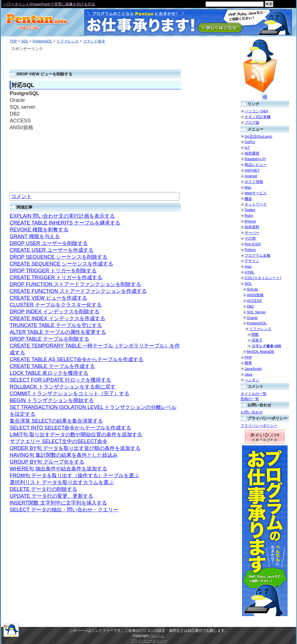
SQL (25, 41)
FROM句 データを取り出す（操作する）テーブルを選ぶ (74, 476)
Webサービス (256, 193)
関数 (255, 335)
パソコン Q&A (256, 111)
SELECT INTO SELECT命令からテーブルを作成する (70, 428)
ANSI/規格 (255, 295)
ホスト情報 (254, 182)
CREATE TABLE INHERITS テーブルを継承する (65, 223)
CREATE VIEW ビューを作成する (48, 298)
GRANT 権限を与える (35, 236)
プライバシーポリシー (259, 426)
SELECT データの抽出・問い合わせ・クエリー (64, 510)
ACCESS (254, 301)
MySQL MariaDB (261, 352)
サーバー (252, 233)
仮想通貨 (252, 153)
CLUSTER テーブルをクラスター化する (56, 305)
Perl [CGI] (253, 244)
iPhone (250, 221)
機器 (248, 199)
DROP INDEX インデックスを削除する (55, 312)
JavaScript (253, 369)
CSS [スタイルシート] (263, 278)
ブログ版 (252, 123)
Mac (248, 187)
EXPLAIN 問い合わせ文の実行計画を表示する (62, 216)
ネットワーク (256, 204)
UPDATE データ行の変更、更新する (51, 496)
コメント (21, 196)
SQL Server (256, 312)
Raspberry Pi (255, 159)
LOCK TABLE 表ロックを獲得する (49, 373)
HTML (250, 272)
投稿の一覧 (250, 399)
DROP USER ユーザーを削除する (49, 243)
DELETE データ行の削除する (43, 489)
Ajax (248, 267)
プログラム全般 (258, 255)
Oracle (252, 318)
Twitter (250, 210)
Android (251, 176)
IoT (247, 148)
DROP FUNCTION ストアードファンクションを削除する (75, 284)
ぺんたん (157, 636)
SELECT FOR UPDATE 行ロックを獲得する (60, 380)
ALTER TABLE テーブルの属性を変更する (58, 332)
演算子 (257, 340)
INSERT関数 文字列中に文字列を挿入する (58, 503)
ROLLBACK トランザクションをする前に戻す (63, 387)
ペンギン (252, 380)
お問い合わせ (252, 412)
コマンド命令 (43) (266, 346)
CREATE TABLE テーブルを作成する (52, 366)
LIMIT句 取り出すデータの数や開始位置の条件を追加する (76, 435)
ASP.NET (252, 170)
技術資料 (252, 227)
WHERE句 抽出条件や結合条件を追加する (58, 469)
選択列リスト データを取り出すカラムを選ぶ (62, 482)
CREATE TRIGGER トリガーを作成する (56, 277)
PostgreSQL (42, 41)
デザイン (252, 261)
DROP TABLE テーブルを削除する (49, 339)
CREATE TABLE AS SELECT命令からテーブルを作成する (77, 359)
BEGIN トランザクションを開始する (52, 400)
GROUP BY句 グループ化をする (47, 462)
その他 (250, 238)
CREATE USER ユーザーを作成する (52, 250)
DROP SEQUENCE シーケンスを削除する (59, 257)
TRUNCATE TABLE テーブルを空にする (56, 325)
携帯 (248, 363)
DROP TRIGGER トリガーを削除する (53, 271)
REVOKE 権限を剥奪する (39, 230)
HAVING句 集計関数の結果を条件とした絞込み (64, 455)
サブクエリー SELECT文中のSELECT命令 (59, 441)
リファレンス (68, 41)
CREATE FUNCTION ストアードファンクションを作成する (78, 291)
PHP (248, 357)
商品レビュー (256, 165)
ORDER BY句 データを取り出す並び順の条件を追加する (75, 448)
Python (250, 250)
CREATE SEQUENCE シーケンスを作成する (61, 264)
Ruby (249, 216)
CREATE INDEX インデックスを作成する (57, 318)
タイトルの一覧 (254, 394)
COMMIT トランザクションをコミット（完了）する (70, 394)
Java (248, 374)
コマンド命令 (94, 41)
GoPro (250, 142)
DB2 (250, 306)
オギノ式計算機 (258, 117)
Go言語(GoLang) (258, 136)
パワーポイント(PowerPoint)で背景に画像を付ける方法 (49, 4)
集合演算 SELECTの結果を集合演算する (56, 421)
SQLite (252, 289)
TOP (13, 41)
